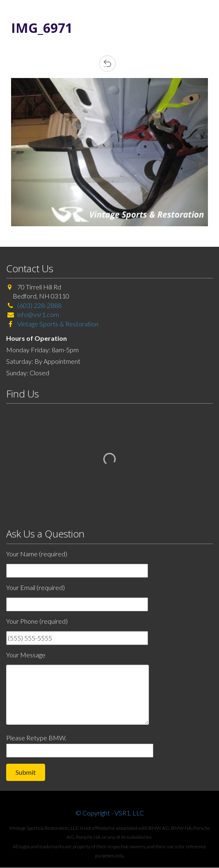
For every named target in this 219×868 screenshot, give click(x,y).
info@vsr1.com (38, 314)
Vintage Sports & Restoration (57, 324)
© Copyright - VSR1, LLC (110, 813)
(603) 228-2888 (39, 305)
